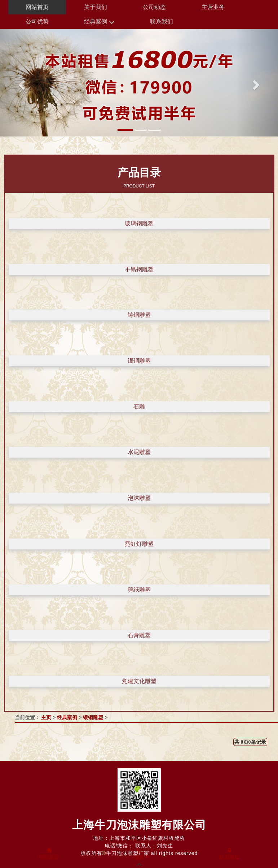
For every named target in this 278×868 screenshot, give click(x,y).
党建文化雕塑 (139, 681)
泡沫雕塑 (139, 498)
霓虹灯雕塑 (139, 544)
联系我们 (162, 21)
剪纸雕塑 (139, 590)
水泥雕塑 (139, 452)
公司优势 (37, 21)
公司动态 (154, 7)
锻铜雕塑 (139, 361)
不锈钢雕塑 (139, 269)
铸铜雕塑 (139, 315)
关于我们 (96, 7)
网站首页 (37, 7)
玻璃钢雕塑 (139, 223)
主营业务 (213, 7)
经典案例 (99, 22)
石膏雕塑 (139, 635)
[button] (21, 83)
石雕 (139, 407)
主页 (46, 717)
